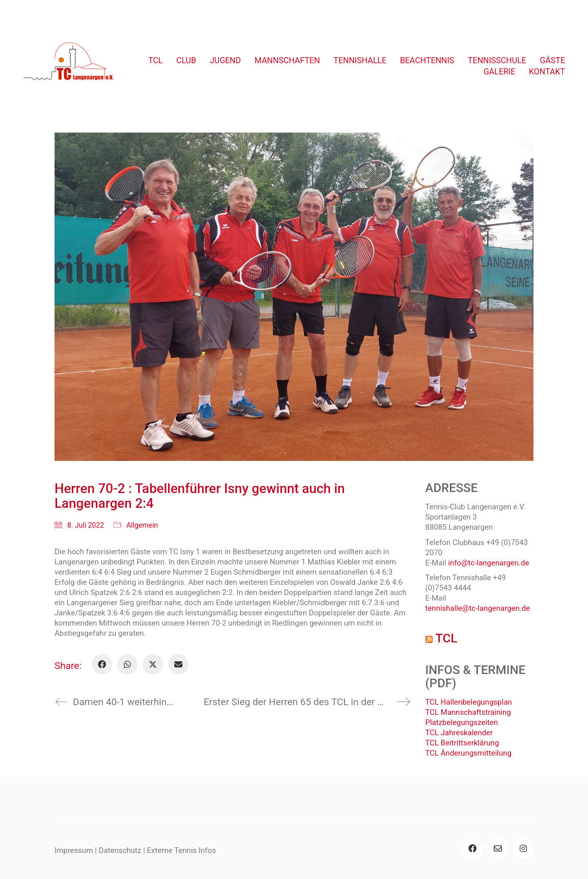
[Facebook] (102, 664)
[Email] (178, 664)
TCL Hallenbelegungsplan (469, 702)
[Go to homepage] (69, 66)
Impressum (74, 850)
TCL (446, 638)
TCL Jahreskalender (459, 733)
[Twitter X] (153, 664)
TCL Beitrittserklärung (462, 743)
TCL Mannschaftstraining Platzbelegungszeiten (468, 717)
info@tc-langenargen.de (488, 563)
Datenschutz (120, 850)
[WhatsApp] (127, 664)
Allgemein (142, 525)
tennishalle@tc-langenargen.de (478, 608)
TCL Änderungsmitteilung (469, 753)
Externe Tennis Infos (181, 850)
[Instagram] (523, 848)
